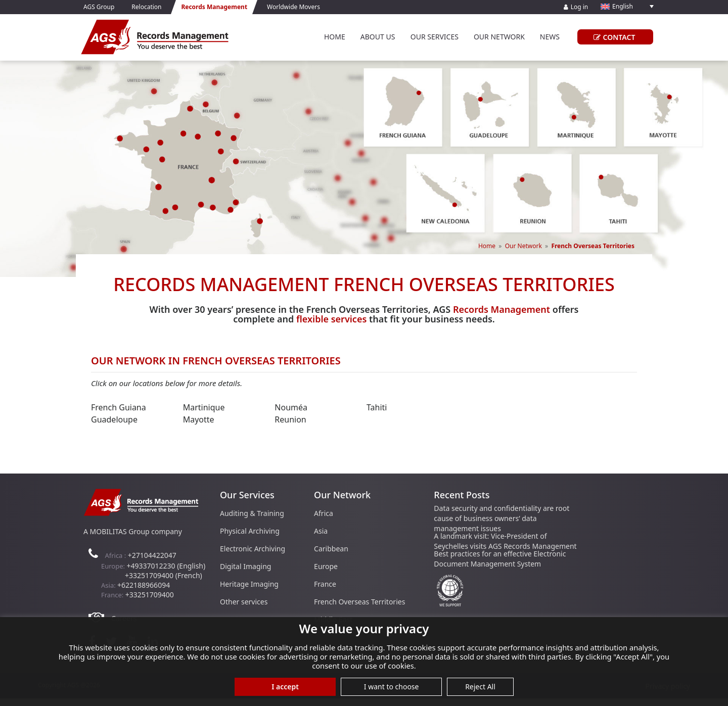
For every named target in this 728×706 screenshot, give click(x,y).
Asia (321, 531)
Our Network (499, 37)
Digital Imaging (245, 566)
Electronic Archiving (253, 549)
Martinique (204, 407)
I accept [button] (285, 687)
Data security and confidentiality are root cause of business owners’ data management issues (502, 518)
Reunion (290, 419)
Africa (324, 513)
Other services (244, 602)
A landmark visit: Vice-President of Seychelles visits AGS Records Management (505, 541)
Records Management (502, 309)
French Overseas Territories (359, 602)
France (325, 584)
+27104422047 (152, 555)
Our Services (435, 37)
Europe (326, 566)
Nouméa (291, 407)
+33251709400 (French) (164, 575)
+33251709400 (150, 595)
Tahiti (377, 407)
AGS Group (99, 7)
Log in (576, 7)
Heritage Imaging (249, 584)
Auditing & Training (252, 513)
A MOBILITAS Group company (133, 531)
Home (335, 37)
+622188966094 (144, 585)
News (550, 37)
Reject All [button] (480, 687)
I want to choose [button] (392, 687)
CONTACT (613, 37)
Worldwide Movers (293, 7)
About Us (378, 37)
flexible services (331, 319)
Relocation (146, 7)
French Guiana (119, 407)
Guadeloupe (114, 419)
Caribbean (331, 549)
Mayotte (199, 419)
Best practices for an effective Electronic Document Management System (500, 559)
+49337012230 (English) (166, 566)
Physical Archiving (250, 531)
